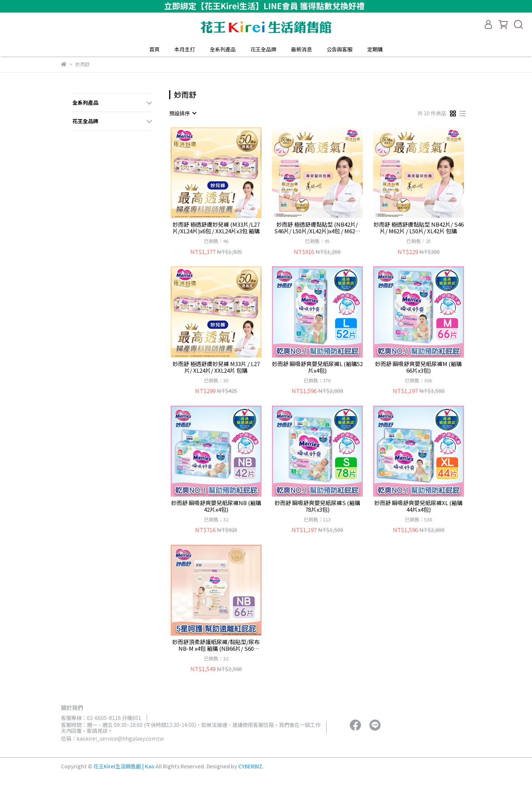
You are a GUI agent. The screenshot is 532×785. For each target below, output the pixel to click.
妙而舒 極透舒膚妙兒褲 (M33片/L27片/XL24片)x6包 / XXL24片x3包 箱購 (216, 228)
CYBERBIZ (250, 766)
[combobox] (183, 113)
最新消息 (301, 49)
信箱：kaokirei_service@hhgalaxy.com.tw (112, 738)
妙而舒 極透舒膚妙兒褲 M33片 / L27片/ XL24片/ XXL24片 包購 (216, 367)
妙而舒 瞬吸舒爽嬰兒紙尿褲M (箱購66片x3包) (418, 367)
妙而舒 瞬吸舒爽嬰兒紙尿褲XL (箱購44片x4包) (418, 506)
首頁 (154, 49)
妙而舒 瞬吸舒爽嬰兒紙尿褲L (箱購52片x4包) (317, 367)
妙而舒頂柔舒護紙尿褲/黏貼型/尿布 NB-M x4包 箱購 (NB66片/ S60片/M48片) (216, 645)
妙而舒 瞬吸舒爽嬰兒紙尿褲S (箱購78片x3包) (317, 506)
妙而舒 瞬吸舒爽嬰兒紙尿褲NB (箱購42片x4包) (216, 506)
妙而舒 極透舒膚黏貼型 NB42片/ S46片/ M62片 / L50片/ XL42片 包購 (419, 228)
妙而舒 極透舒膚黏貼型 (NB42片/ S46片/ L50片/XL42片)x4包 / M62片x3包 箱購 (317, 228)
